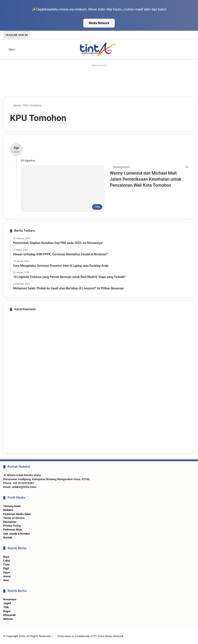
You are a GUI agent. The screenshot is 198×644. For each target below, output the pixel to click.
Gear (6, 580)
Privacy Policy (12, 526)
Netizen (8, 619)
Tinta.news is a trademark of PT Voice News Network (90, 636)
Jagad (7, 603)
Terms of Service (14, 518)
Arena (7, 576)
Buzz (6, 557)
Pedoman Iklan (13, 530)
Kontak (8, 538)
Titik (6, 607)
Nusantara (10, 599)
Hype (6, 572)
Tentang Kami (12, 506)
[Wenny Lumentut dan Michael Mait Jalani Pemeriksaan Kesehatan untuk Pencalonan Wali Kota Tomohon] (63, 189)
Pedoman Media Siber (17, 514)
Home (15, 105)
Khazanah (9, 615)
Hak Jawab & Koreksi (16, 534)
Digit (6, 568)
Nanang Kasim (121, 167)
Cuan (6, 564)
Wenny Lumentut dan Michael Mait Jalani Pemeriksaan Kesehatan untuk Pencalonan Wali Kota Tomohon (146, 179)
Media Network (99, 23)
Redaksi (8, 510)
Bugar (7, 611)
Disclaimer (10, 522)
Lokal (7, 561)
